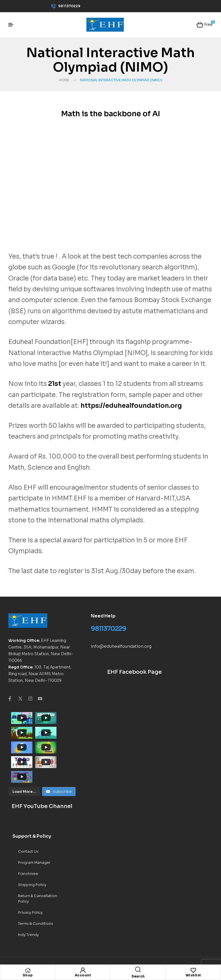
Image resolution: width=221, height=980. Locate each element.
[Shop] (28, 970)
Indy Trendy (28, 901)
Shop (28, 975)
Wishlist (193, 975)
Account (83, 975)
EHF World (53, 939)
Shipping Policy (32, 851)
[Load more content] (24, 758)
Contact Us (28, 818)
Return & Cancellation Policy (38, 865)
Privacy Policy (30, 879)
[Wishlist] (193, 970)
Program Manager (34, 829)
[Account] (83, 970)
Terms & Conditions (36, 890)
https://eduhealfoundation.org (131, 406)
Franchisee (28, 840)
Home (64, 80)
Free (208, 24)
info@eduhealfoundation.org (121, 646)
